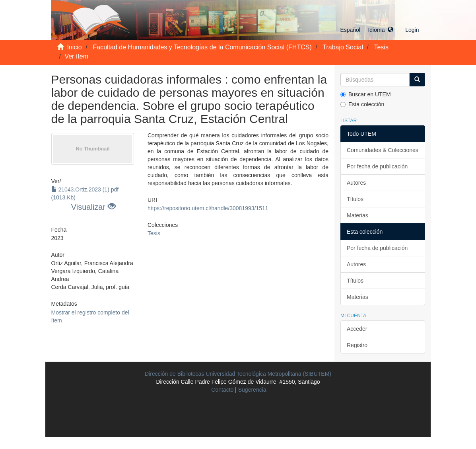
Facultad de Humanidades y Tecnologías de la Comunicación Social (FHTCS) (202, 47)
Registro (357, 345)
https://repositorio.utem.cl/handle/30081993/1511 (208, 208)
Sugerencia (252, 390)
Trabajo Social (343, 47)
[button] (367, 30)
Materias (357, 215)
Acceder (357, 329)
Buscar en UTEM (366, 94)
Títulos (355, 199)
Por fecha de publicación (377, 166)
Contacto (222, 390)
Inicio (74, 47)
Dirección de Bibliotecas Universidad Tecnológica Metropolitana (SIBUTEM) (238, 374)
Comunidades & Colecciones (383, 150)
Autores (356, 183)
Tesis (381, 47)
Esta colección (362, 104)
